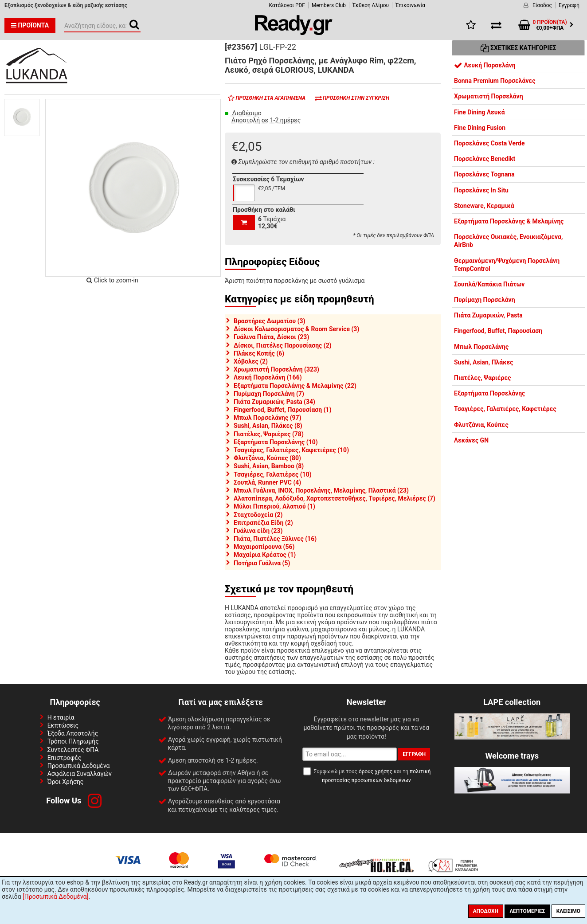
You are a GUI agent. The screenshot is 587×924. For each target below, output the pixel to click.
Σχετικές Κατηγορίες (519, 48)
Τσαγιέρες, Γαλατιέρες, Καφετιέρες (505, 409)
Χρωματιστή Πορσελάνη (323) (276, 369)
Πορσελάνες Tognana (484, 174)
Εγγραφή (569, 5)
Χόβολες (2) (251, 361)
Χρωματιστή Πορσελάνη (489, 96)
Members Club (329, 5)
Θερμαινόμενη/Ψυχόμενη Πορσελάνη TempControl (507, 265)
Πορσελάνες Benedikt (485, 159)
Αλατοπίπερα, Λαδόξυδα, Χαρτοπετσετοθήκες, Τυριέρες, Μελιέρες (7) (335, 498)
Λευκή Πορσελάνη (485, 65)
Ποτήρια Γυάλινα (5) (262, 563)
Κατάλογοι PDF (287, 5)
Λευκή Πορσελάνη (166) (268, 377)
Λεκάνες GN (471, 440)
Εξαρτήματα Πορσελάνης (489, 393)
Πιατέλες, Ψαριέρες (482, 378)
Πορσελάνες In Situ (481, 190)
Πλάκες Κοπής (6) (259, 353)
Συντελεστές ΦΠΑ (73, 750)
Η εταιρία (61, 717)
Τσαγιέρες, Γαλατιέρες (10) (273, 474)
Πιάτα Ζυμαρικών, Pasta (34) (274, 402)
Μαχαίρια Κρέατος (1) (265, 555)
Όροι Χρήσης (66, 782)
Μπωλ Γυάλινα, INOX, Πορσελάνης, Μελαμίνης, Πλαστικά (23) (321, 490)
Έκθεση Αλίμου (371, 5)
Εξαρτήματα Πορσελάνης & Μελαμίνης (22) (295, 386)
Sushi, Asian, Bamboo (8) (269, 466)
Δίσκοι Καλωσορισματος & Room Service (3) (296, 329)
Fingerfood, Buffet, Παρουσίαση (498, 331)
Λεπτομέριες (527, 911)
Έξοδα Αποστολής (73, 733)
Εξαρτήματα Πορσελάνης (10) (276, 442)
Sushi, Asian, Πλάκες (483, 362)
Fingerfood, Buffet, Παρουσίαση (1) (283, 410)
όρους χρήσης (376, 771)
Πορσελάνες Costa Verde (489, 143)
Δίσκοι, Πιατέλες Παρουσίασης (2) (283, 345)
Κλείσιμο (568, 911)
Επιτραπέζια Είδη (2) (263, 523)
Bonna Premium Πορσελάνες (495, 81)
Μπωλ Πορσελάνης (481, 347)
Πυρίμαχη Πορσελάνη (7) (269, 394)
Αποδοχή (486, 911)
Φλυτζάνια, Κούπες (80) (267, 458)
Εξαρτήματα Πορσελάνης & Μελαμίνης (509, 221)
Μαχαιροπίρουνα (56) (264, 547)
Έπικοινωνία (410, 5)
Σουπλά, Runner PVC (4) (267, 482)
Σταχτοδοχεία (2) (258, 515)
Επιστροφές (65, 758)
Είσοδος (542, 5)
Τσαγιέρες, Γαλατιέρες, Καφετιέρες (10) (291, 450)
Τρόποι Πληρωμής (73, 741)
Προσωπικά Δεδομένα (79, 766)
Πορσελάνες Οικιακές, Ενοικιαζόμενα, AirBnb (508, 241)
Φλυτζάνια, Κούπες (481, 425)
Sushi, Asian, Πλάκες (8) (268, 426)
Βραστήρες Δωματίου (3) (270, 321)
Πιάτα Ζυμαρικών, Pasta (488, 315)
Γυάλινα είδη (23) (258, 531)
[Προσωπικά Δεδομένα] (55, 897)
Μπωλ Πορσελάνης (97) (268, 418)
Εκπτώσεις (63, 725)
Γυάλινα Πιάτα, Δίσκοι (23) (271, 337)
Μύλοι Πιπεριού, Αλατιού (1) (274, 506)
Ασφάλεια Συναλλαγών (80, 774)
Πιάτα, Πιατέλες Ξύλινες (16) (275, 539)
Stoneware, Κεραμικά (484, 206)
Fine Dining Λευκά (479, 112)
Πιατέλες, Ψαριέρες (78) (269, 434)
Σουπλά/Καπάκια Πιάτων (489, 284)
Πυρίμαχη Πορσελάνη (485, 300)
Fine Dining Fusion (480, 128)
